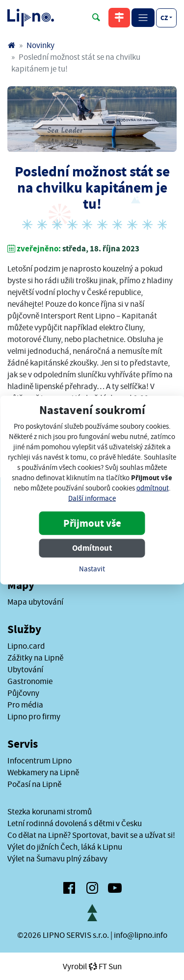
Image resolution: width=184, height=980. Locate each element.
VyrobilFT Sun (92, 966)
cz (164, 18)
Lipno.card (26, 646)
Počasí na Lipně (34, 784)
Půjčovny (23, 693)
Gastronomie (30, 681)
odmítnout (153, 488)
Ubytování (25, 669)
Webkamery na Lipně (43, 772)
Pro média (25, 705)
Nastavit (92, 569)
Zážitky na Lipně (35, 658)
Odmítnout (92, 548)
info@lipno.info (141, 935)
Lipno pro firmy (34, 716)
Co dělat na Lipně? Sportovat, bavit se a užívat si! (91, 835)
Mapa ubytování (35, 602)
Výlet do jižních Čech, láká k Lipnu (65, 847)
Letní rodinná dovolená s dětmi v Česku (75, 823)
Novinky (40, 45)
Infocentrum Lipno (39, 760)
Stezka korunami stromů (50, 811)
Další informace (92, 498)
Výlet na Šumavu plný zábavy (57, 858)
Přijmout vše (92, 523)
